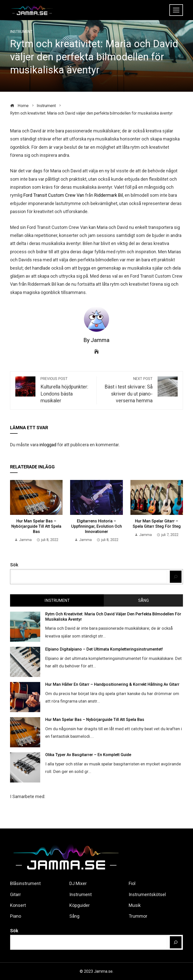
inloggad (48, 445)
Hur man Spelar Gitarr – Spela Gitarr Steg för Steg (157, 524)
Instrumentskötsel (147, 894)
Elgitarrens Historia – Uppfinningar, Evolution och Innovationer (96, 526)
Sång (74, 916)
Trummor (138, 916)
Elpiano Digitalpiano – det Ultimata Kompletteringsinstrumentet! (104, 649)
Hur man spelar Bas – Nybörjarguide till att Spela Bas (36, 526)
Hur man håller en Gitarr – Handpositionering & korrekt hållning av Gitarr (112, 684)
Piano (16, 916)
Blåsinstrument (25, 883)
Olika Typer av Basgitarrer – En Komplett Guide (88, 755)
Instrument (21, 32)
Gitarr (15, 894)
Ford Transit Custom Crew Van (54, 195)
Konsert (18, 905)
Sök (14, 565)
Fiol (132, 883)
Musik (135, 905)
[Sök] (176, 577)
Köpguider (80, 905)
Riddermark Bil (109, 195)
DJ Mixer (78, 883)
